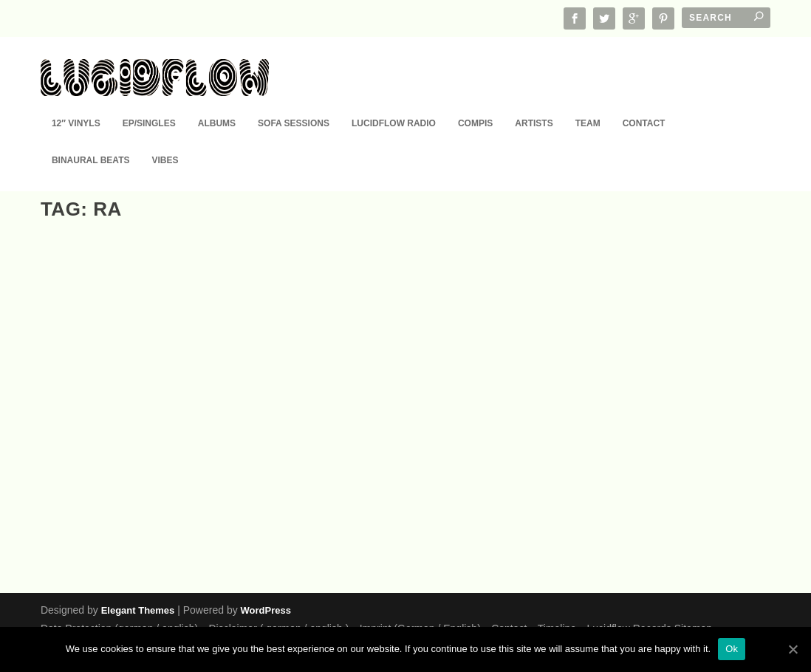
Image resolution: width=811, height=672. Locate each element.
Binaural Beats (91, 139)
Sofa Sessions (294, 102)
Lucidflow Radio (394, 102)
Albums (217, 102)
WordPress (266, 610)
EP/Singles (149, 102)
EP (141, 536)
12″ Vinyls (76, 102)
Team (588, 102)
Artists (534, 102)
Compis (475, 102)
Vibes (165, 139)
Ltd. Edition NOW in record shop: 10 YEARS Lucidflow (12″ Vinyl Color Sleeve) (150, 500)
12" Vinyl (118, 536)
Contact (644, 102)
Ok (732, 649)
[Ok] (793, 649)
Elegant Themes (138, 610)
